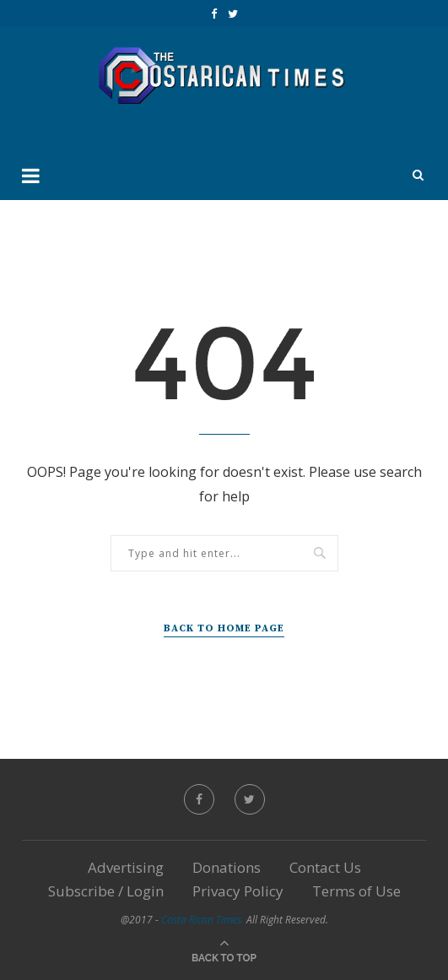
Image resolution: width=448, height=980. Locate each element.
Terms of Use (356, 891)
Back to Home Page (224, 628)
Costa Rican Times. (202, 920)
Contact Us (325, 867)
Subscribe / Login (106, 891)
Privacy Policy (238, 891)
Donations (227, 867)
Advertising (126, 867)
